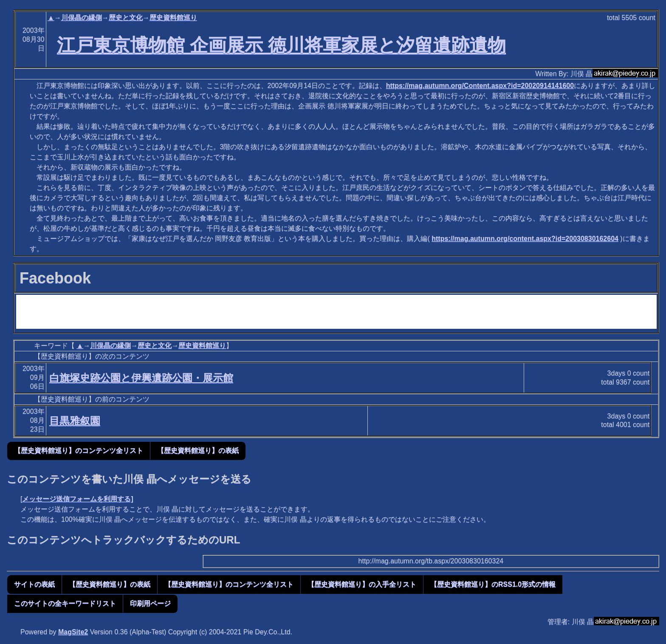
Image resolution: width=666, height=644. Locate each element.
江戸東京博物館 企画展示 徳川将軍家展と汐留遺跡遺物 (281, 45)
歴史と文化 (126, 18)
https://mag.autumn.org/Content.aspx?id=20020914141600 (480, 86)
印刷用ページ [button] (150, 603)
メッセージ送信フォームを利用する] (78, 499)
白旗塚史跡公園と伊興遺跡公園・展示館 (141, 378)
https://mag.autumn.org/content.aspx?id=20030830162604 (525, 239)
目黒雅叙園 (75, 421)
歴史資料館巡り (173, 18)
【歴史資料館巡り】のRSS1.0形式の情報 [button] (493, 584)
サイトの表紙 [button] (34, 584)
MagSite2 (73, 632)
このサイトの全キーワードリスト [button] (65, 603)
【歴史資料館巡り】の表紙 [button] (198, 451)
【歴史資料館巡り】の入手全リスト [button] (362, 584)
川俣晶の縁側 (82, 18)
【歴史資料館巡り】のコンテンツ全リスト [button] (79, 451)
